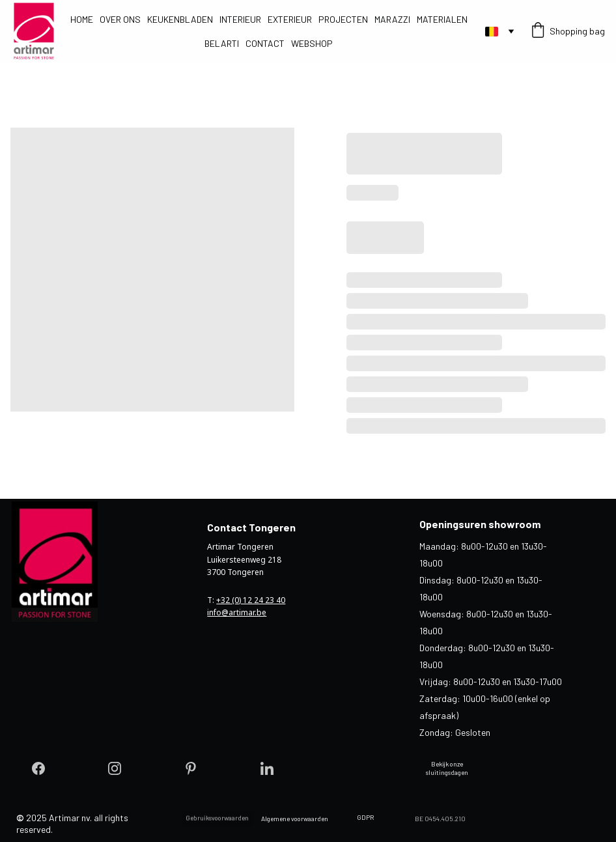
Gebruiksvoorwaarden (217, 821)
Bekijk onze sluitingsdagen (447, 768)
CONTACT (265, 43)
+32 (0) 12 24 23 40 (251, 600)
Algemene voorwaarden (295, 819)
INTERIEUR (240, 19)
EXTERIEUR (290, 19)
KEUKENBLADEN (180, 19)
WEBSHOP (312, 43)
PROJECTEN (343, 19)
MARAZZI (392, 19)
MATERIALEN (442, 19)
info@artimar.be (237, 612)
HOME (82, 19)
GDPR (365, 817)
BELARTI (222, 43)
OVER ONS (120, 19)
